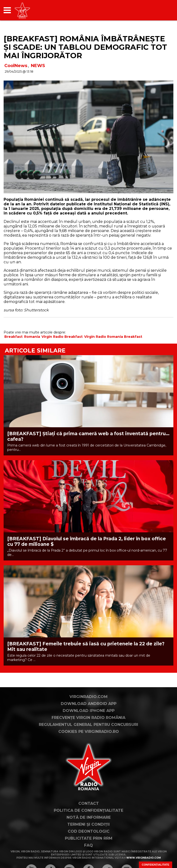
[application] (161, 10)
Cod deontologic (89, 861)
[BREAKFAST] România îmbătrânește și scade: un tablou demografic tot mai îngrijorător (85, 47)
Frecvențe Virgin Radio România (88, 747)
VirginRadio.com (88, 726)
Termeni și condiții (88, 854)
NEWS (38, 66)
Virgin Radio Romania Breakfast (113, 337)
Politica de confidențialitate (88, 840)
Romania (32, 337)
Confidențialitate (156, 865)
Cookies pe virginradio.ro (89, 761)
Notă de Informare (89, 847)
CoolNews (16, 66)
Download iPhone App (89, 740)
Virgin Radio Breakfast (62, 337)
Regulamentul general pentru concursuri (88, 754)
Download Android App (89, 733)
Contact (89, 833)
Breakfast (14, 337)
